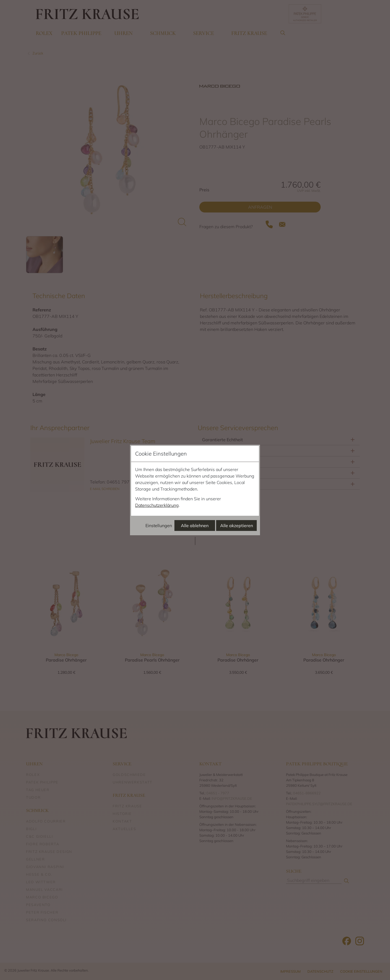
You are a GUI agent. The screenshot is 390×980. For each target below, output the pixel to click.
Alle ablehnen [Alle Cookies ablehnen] (195, 526)
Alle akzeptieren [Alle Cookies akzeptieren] (237, 526)
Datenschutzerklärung (157, 505)
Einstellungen (159, 526)
